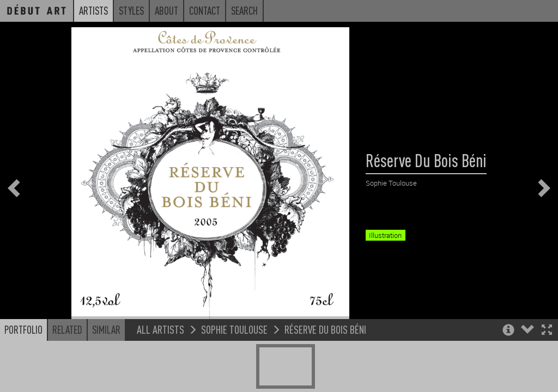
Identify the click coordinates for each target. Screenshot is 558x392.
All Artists (160, 354)
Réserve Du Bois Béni (325, 354)
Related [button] (67, 354)
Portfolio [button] (23, 354)
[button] (547, 355)
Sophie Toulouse (234, 354)
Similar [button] (106, 354)
